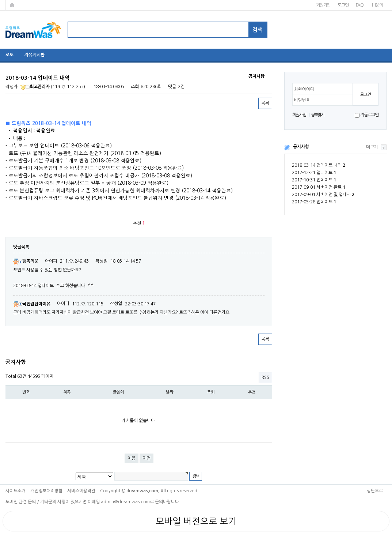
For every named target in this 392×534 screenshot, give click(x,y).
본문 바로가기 (0, 0)
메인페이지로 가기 (13, 5)
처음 (132, 458)
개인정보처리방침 (46, 491)
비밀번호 (302, 100)
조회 (211, 392)
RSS (265, 377)
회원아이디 (304, 89)
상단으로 (375, 491)
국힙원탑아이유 (32, 304)
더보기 (372, 147)
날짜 (170, 392)
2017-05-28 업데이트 (314, 202)
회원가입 (323, 5)
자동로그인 (370, 115)
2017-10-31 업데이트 (314, 180)
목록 (265, 103)
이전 (146, 458)
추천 (252, 392)
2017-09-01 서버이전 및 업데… (323, 195)
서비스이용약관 (81, 491)
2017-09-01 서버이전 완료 (319, 187)
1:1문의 (377, 5)
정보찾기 (318, 115)
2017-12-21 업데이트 (314, 173)
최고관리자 (35, 87)
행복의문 (26, 261)
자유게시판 (35, 55)
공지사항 (301, 147)
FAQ (360, 5)
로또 (9, 55)
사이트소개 (16, 491)
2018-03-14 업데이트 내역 (319, 165)
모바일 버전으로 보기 (196, 521)
